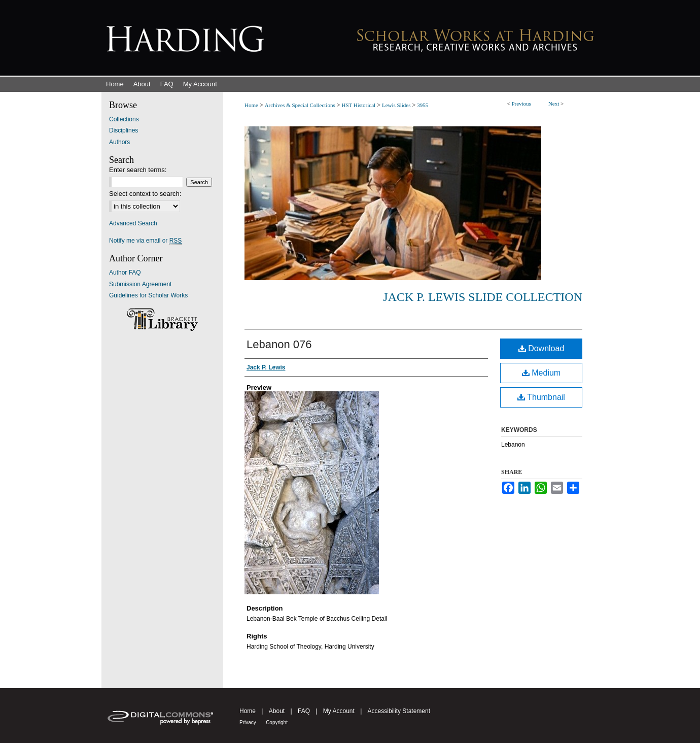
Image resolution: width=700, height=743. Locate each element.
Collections (124, 119)
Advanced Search (133, 223)
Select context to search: (145, 194)
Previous (521, 104)
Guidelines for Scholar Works (148, 295)
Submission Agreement (140, 284)
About (277, 711)
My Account (339, 711)
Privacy (248, 722)
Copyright (277, 722)
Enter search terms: (138, 170)
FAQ (304, 711)
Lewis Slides (396, 105)
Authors (119, 142)
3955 (423, 105)
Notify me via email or (145, 241)
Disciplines (124, 130)
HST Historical (358, 105)
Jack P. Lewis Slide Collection (483, 297)
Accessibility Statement (399, 711)
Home (251, 105)
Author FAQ (125, 273)
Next (554, 104)
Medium (541, 373)
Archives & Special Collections (300, 105)
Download (541, 348)
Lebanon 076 (279, 344)
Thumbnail (541, 397)
